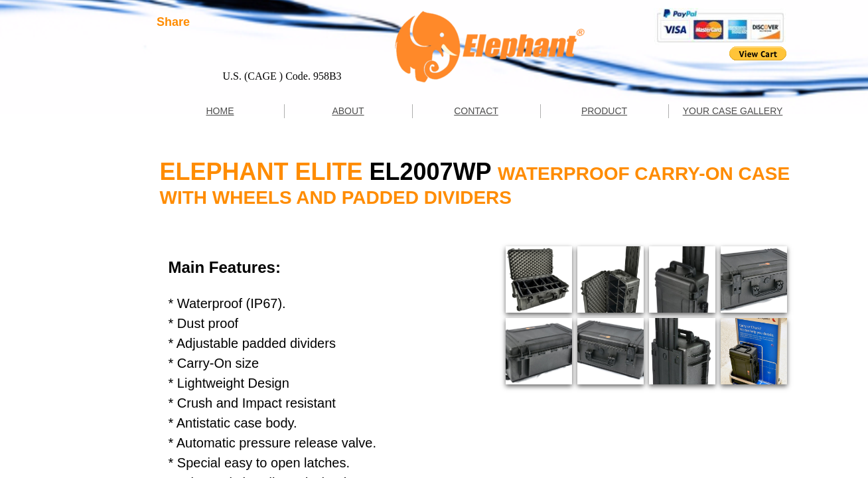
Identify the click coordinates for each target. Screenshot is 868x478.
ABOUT (348, 111)
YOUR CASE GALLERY (733, 111)
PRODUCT (604, 111)
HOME (220, 111)
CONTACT (476, 111)
